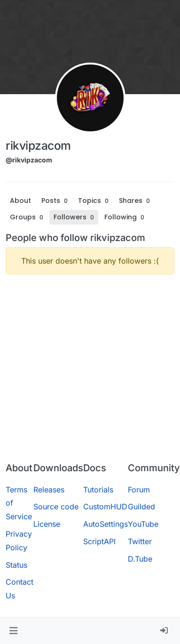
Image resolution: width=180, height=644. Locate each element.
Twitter (140, 541)
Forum (139, 490)
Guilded (141, 507)
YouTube (143, 524)
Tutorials (98, 490)
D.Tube (140, 559)
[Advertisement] (88, 370)
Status (16, 565)
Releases (49, 490)
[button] (13, 631)
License (47, 524)
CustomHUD (105, 507)
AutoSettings (106, 524)
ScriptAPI (99, 541)
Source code (56, 507)
